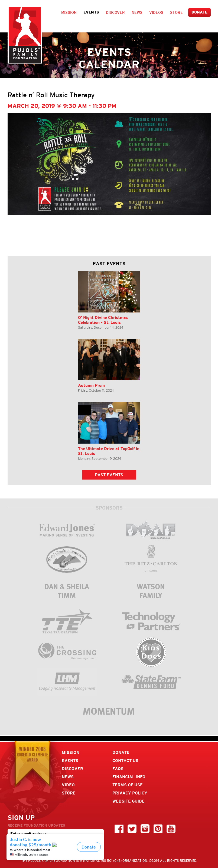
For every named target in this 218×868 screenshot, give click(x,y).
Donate (199, 12)
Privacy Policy (130, 793)
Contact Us (125, 761)
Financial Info (129, 777)
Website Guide (128, 801)
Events (91, 12)
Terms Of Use (128, 785)
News (137, 12)
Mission (69, 12)
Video (68, 785)
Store (176, 12)
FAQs (118, 769)
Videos (156, 12)
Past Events (109, 475)
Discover (115, 12)
